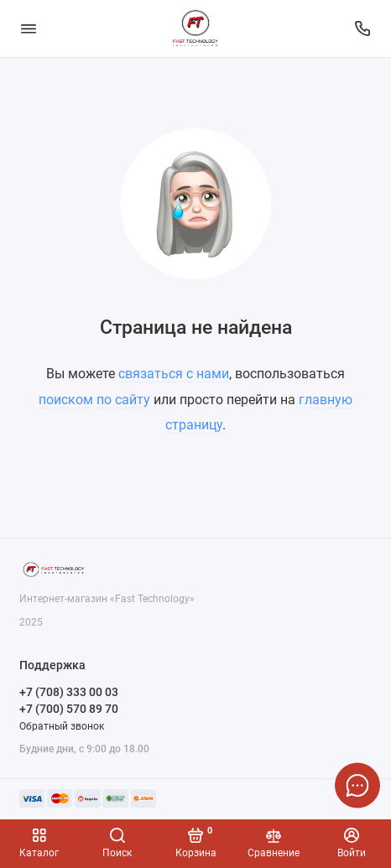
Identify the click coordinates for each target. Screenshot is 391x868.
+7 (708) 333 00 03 (69, 692)
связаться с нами (174, 374)
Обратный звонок (62, 726)
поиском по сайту (94, 400)
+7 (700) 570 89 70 (69, 709)
